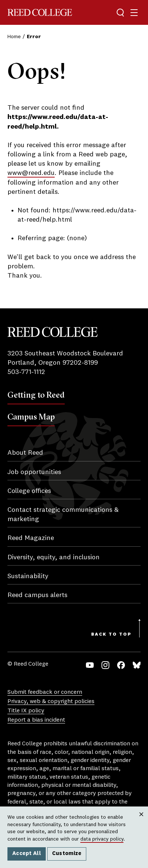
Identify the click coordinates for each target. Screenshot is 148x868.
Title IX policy (26, 711)
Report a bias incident (36, 720)
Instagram (105, 665)
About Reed (25, 453)
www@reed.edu (31, 173)
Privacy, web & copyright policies (51, 702)
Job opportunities (34, 472)
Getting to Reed (36, 395)
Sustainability (28, 576)
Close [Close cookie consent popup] (141, 822)
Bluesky (137, 665)
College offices (29, 491)
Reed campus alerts (37, 595)
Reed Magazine (31, 538)
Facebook (121, 665)
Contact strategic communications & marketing (63, 515)
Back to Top (111, 635)
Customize (67, 854)
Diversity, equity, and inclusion (54, 557)
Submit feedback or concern (45, 692)
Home (14, 37)
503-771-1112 (26, 372)
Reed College (40, 12)
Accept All (27, 854)
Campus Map (31, 417)
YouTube (90, 665)
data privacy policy (102, 839)
